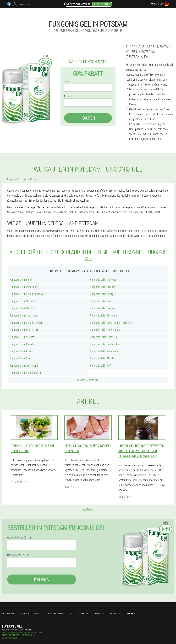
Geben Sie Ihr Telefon (18, 555)
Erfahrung (8, 613)
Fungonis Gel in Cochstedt (23, 315)
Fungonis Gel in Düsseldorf (24, 287)
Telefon (67, 96)
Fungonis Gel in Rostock (22, 351)
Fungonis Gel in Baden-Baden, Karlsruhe (111, 323)
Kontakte (115, 613)
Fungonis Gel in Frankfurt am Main (27, 294)
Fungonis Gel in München (103, 280)
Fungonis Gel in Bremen (102, 308)
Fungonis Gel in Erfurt (21, 358)
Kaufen (88, 118)
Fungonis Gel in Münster (22, 337)
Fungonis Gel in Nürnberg (103, 337)
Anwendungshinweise (31, 613)
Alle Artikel (88, 509)
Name (67, 81)
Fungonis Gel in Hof (100, 365)
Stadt (71, 613)
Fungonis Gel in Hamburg (23, 308)
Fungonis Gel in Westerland (24, 365)
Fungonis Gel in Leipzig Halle (24, 330)
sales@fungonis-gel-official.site (17, 630)
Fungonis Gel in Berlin (21, 280)
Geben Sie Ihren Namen (19, 537)
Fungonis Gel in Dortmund (104, 315)
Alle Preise (132, 613)
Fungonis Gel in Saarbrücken (105, 344)
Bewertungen (56, 613)
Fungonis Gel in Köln (101, 301)
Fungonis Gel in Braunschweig (25, 373)
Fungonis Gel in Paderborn (23, 344)
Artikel (84, 613)
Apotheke (99, 613)
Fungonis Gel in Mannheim (104, 351)
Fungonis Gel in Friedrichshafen (26, 323)
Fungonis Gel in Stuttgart (103, 294)
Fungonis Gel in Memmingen (105, 330)
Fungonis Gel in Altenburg (104, 358)
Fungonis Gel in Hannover (23, 301)
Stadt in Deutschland (88, 380)
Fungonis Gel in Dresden (103, 287)
